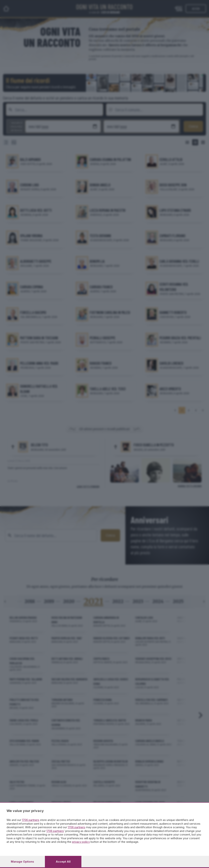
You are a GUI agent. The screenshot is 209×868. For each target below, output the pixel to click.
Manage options (22, 862)
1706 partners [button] (31, 820)
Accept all (63, 862)
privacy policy (81, 842)
